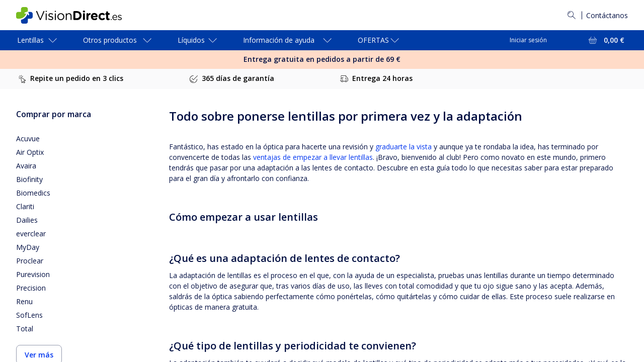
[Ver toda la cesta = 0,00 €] (606, 40)
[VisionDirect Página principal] (76, 15)
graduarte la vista (405, 147)
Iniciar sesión (528, 40)
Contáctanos (607, 15)
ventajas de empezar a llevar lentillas (313, 157)
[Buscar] (572, 15)
